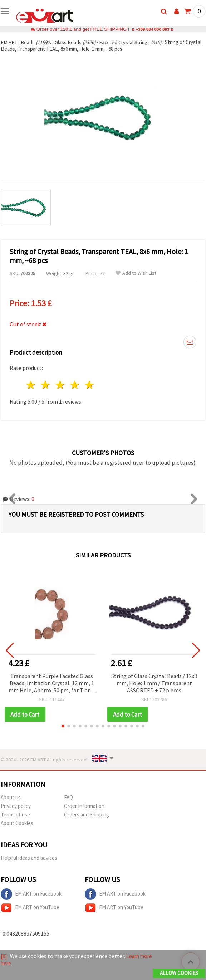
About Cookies (17, 823)
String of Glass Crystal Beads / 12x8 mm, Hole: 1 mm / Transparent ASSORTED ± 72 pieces (154, 683)
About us (11, 798)
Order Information (84, 806)
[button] (63, 726)
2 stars (46, 385)
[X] (4, 956)
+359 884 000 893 (152, 29)
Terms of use (15, 815)
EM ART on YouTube (30, 908)
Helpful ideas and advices (29, 858)
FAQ (68, 798)
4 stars (75, 385)
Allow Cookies (179, 973)
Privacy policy (16, 806)
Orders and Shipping (87, 815)
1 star (31, 385)
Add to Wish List (136, 273)
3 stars (61, 385)
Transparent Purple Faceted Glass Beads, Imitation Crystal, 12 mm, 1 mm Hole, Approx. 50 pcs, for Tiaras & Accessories (52, 684)
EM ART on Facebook (31, 894)
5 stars (90, 385)
